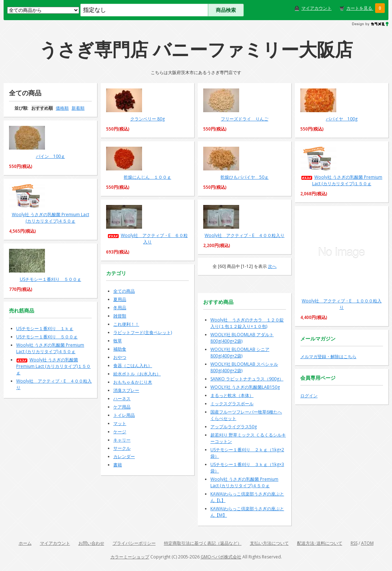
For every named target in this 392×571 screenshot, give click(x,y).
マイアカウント (316, 8)
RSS (354, 543)
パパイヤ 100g (342, 119)
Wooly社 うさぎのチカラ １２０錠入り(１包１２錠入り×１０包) (247, 323)
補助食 (120, 349)
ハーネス (122, 399)
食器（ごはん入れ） (133, 366)
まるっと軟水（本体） (232, 395)
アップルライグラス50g (234, 427)
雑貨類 (120, 316)
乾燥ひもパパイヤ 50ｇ (245, 177)
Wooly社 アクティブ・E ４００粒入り (245, 235)
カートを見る (360, 8)
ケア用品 (122, 407)
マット (120, 423)
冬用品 (120, 308)
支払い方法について (269, 543)
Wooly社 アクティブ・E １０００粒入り (342, 304)
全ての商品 (124, 291)
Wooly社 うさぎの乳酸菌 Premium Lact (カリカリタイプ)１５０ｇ (342, 180)
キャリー (122, 440)
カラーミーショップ (130, 557)
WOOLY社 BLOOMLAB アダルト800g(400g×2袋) (242, 338)
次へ (272, 266)
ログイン (309, 396)
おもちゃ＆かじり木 (133, 382)
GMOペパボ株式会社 (221, 557)
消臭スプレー (126, 390)
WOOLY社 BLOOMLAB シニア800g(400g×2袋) (240, 353)
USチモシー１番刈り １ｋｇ (45, 328)
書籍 (118, 465)
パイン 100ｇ (51, 156)
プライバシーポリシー (134, 543)
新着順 (78, 108)
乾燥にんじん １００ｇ (147, 177)
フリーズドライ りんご (245, 119)
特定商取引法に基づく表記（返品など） (203, 543)
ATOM (367, 543)
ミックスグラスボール (232, 404)
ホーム (25, 543)
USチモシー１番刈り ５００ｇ (51, 279)
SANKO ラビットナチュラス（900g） (247, 379)
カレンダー (124, 456)
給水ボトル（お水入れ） (137, 374)
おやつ (120, 357)
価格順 (62, 108)
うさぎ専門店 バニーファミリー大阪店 (196, 49)
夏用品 (120, 299)
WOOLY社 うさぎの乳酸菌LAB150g (245, 387)
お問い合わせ (91, 543)
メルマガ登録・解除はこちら (328, 357)
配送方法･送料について (320, 543)
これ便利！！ (126, 324)
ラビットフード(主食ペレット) (143, 332)
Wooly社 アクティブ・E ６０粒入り (148, 239)
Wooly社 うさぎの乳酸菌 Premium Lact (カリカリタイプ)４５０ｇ (51, 218)
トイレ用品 (124, 415)
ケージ (120, 432)
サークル (122, 448)
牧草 (118, 341)
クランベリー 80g (147, 119)
